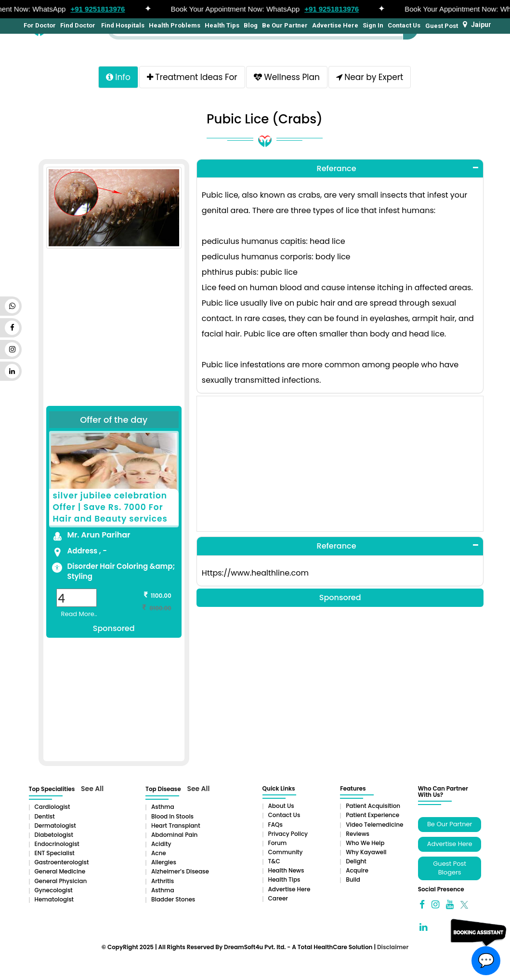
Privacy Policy (288, 834)
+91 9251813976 (101, 9)
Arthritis (163, 881)
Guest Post (442, 26)
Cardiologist (52, 807)
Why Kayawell (366, 852)
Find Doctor (78, 25)
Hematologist (54, 899)
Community (286, 852)
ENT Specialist (55, 853)
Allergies (164, 862)
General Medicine (60, 871)
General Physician (61, 881)
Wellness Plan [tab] (287, 77)
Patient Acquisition (373, 806)
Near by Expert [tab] (370, 77)
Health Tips (222, 25)
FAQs (275, 825)
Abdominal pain (174, 835)
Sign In (373, 25)
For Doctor (39, 25)
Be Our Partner (285, 25)
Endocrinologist (57, 844)
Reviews (358, 834)
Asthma (163, 807)
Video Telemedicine (374, 825)
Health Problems (175, 25)
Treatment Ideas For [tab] (192, 77)
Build (353, 879)
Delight (356, 861)
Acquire (357, 870)
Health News (286, 870)
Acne (159, 853)
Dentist (45, 816)
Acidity (161, 844)
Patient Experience (373, 815)
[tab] (340, 169)
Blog (251, 25)
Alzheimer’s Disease (180, 871)
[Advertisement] (114, 333)
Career (278, 898)
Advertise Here (335, 25)
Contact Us (404, 25)
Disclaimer (393, 947)
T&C (274, 861)
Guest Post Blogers (450, 868)
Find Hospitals (122, 25)
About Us (281, 806)
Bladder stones (173, 899)
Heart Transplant (176, 826)
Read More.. (79, 614)
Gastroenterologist (62, 862)
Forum (278, 843)
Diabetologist (54, 835)
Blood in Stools (172, 816)
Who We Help (365, 843)
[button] (340, 169)
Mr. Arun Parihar (99, 535)
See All (92, 789)
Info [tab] (118, 77)
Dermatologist (55, 826)
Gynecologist (54, 890)
